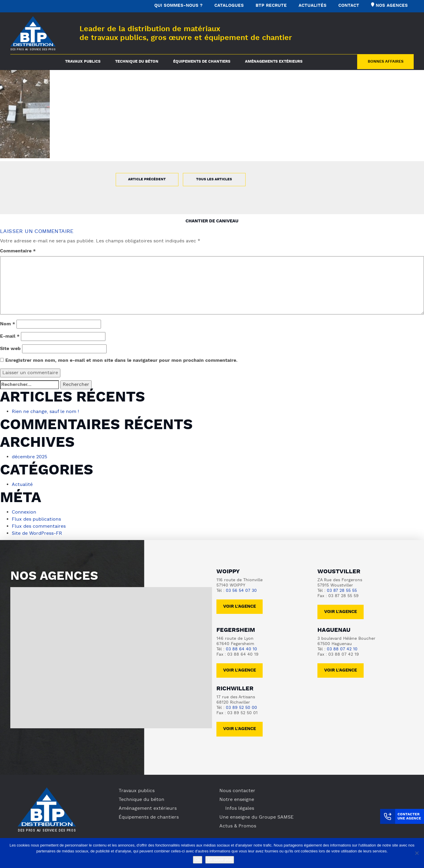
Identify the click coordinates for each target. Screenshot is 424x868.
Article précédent (147, 179)
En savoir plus (220, 860)
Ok (198, 860)
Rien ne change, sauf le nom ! (45, 412)
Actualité (22, 485)
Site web (10, 349)
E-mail (10, 336)
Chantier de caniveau (212, 221)
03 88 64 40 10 (241, 649)
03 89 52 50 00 (241, 708)
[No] (417, 853)
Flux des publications (36, 519)
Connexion (24, 512)
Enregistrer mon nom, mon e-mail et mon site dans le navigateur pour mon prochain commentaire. (121, 361)
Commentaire (18, 251)
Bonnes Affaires (386, 62)
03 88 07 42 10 (342, 649)
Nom (8, 324)
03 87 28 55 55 (342, 591)
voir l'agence (341, 612)
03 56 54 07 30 (241, 591)
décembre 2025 (29, 457)
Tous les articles (214, 179)
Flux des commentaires (39, 527)
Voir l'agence (240, 607)
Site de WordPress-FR (37, 534)
